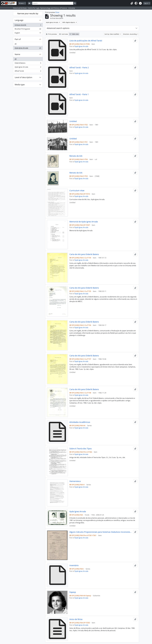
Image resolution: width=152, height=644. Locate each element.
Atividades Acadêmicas (80, 422)
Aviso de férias (76, 619)
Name (17, 54)
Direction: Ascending (130, 34)
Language (19, 20)
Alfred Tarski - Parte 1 (79, 94)
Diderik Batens (28, 63)
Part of (18, 39)
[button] (132, 3)
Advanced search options (58, 28)
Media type (20, 85)
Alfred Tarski (28, 71)
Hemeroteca (75, 481)
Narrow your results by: (28, 13)
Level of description (23, 77)
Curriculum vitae (77, 191)
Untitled (73, 121)
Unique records (28, 25)
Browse (22, 3)
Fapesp (73, 592)
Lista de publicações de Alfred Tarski (86, 41)
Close (57, 12)
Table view (74, 34)
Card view (64, 34)
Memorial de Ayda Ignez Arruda (84, 222)
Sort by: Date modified (112, 34)
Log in (146, 3)
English (28, 33)
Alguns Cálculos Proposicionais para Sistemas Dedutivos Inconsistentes (101, 532)
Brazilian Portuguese (28, 29)
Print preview (51, 34)
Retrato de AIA (76, 156)
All (16, 44)
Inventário (74, 565)
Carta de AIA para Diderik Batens (84, 254)
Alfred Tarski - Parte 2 (79, 68)
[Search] (53, 3)
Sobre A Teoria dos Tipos (81, 449)
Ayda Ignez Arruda (28, 48)
